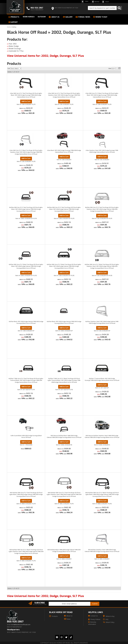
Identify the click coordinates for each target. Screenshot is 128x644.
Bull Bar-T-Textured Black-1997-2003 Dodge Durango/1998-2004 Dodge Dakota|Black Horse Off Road (102, 379)
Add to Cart (26, 158)
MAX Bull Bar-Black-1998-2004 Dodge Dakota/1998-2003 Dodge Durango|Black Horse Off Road (64, 551)
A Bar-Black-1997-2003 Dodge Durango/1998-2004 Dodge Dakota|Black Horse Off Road (64, 151)
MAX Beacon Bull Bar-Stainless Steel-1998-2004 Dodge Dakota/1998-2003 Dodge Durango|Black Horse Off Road (102, 436)
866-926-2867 (15, 622)
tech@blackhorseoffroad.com (21, 625)
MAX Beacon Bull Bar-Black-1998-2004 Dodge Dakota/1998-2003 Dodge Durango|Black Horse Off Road (64, 436)
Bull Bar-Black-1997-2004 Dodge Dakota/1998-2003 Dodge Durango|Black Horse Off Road (26, 322)
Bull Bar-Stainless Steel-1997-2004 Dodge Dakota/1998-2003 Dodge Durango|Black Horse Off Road (102, 322)
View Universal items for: (45, 596)
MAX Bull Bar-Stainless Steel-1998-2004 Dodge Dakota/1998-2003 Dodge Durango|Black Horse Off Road (102, 551)
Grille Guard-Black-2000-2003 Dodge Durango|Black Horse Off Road (26, 436)
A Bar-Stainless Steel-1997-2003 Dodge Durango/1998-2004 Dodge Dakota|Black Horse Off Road (102, 151)
